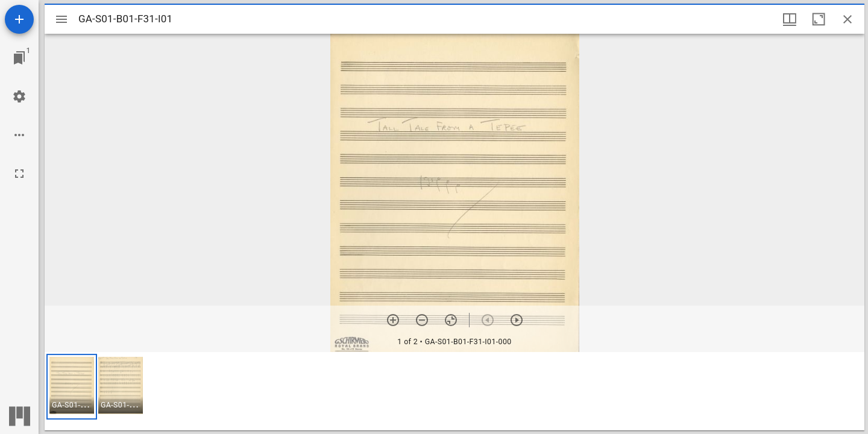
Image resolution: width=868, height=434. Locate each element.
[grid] (454, 391)
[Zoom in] (393, 320)
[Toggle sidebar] (61, 19)
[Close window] (848, 19)
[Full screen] (19, 174)
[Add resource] (19, 19)
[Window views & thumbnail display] (790, 19)
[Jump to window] (19, 58)
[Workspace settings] (19, 96)
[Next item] (517, 320)
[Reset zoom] (451, 320)
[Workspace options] (19, 135)
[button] (72, 387)
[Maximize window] (819, 19)
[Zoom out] (422, 320)
